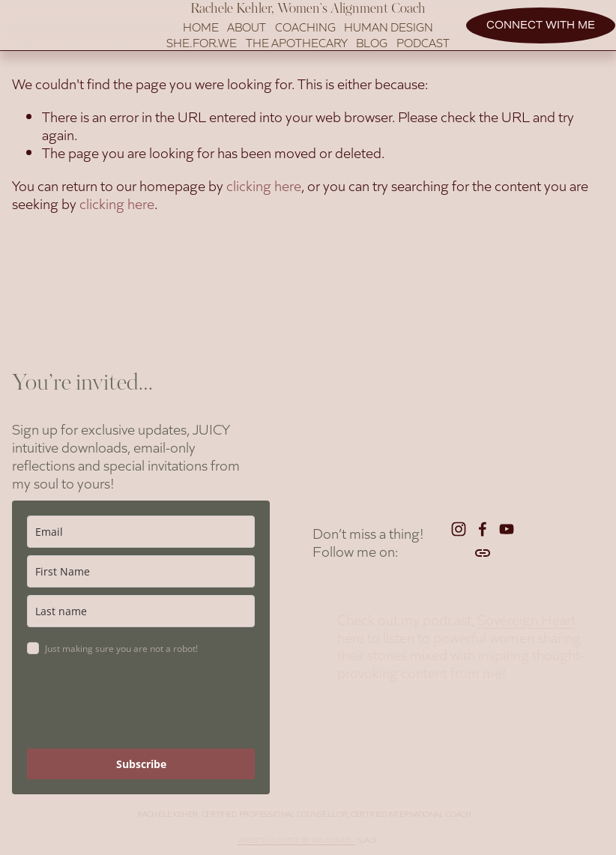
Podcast (423, 57)
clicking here (264, 214)
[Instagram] (459, 534)
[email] (141, 536)
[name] (141, 576)
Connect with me (529, 39)
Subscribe (141, 768)
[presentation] (141, 709)
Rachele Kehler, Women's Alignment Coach (308, 23)
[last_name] (141, 616)
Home (201, 42)
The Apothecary (297, 57)
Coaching (305, 42)
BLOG (372, 57)
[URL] (483, 558)
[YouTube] (507, 534)
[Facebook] (483, 534)
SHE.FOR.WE (202, 57)
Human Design (389, 42)
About (247, 42)
